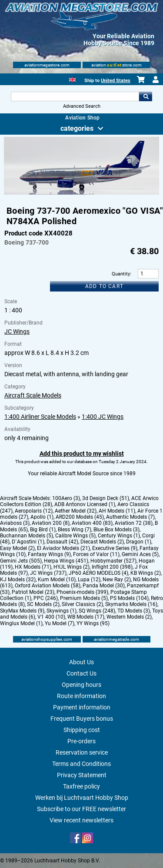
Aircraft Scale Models (33, 395)
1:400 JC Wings (103, 417)
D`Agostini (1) (28, 542)
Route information (81, 696)
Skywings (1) (62, 611)
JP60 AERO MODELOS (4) (98, 573)
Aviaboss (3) (15, 523)
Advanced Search (82, 106)
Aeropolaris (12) (34, 511)
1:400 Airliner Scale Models (40, 417)
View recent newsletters (81, 820)
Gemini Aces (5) (140, 554)
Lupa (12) (89, 580)
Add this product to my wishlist (82, 454)
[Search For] (75, 96)
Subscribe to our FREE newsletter (81, 809)
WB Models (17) (86, 617)
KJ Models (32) (18, 580)
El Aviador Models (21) (63, 548)
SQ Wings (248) (97, 611)
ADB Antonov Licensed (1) (85, 504)
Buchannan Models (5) (27, 536)
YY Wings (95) (93, 623)
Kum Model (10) (57, 580)
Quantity (121, 274)
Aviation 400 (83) (92, 523)
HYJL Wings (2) (72, 567)
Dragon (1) (139, 542)
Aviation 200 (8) (51, 523)
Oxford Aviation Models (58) (48, 586)
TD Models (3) (134, 611)
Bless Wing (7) (75, 530)
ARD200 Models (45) (80, 517)
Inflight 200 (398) (112, 567)
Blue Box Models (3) (116, 530)
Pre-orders (81, 741)
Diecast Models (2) (102, 542)
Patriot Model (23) (33, 592)
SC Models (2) (43, 604)
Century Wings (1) (119, 536)
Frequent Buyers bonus (82, 719)
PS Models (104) (129, 598)
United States (116, 81)
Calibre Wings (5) (75, 536)
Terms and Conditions (81, 764)
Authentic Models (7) (130, 517)
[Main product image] (81, 193)
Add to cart (104, 286)
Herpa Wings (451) (66, 561)
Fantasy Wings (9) (49, 554)
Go (146, 96)
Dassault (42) (62, 542)
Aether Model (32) (76, 511)
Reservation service (82, 752)
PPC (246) (46, 598)
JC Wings (17, 331)
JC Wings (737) (48, 573)
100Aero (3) (66, 498)
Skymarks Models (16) (131, 604)
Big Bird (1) (43, 530)
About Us (81, 662)
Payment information (82, 707)
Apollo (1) (42, 517)
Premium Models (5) (84, 598)
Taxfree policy (81, 786)
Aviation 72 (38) (134, 523)
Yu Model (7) (60, 623)
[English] (72, 79)
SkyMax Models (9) (22, 611)
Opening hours (81, 685)
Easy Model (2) (17, 548)
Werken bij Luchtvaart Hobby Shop (82, 798)
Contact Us (81, 673)
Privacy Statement (82, 775)
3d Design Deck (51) (106, 498)
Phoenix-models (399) (82, 592)
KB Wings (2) (146, 573)
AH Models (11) (117, 511)
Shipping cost (82, 730)
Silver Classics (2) (82, 604)
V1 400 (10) (51, 617)
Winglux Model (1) (21, 623)
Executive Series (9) (115, 548)
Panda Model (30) (104, 586)
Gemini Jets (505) (21, 561)
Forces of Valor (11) (96, 554)
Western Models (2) (129, 617)
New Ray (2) (117, 580)
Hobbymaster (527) (113, 561)
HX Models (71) (33, 567)
